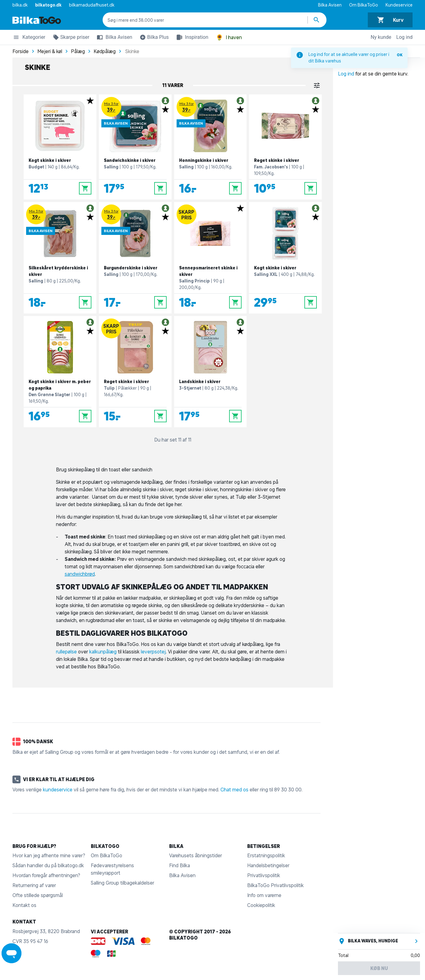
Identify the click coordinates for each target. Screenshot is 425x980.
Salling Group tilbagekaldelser (122, 883)
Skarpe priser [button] (70, 38)
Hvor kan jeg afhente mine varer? (49, 855)
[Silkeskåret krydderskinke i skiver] (60, 258)
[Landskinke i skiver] (210, 372)
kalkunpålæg (103, 652)
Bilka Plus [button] (153, 38)
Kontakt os (24, 905)
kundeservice (58, 790)
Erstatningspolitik (266, 855)
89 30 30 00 (288, 790)
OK (400, 55)
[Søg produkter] (317, 20)
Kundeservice (399, 5)
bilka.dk (20, 5)
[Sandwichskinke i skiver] (135, 147)
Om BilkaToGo (364, 5)
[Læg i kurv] (85, 188)
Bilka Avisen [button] (113, 37)
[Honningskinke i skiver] (210, 147)
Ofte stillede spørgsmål (38, 895)
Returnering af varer (34, 885)
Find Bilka (180, 865)
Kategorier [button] (29, 38)
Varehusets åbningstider (196, 855)
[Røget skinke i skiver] (285, 147)
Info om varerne (264, 895)
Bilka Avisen (330, 5)
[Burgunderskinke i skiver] (135, 258)
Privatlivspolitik (264, 875)
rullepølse (66, 652)
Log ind (404, 37)
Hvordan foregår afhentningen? (46, 875)
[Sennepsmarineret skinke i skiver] (210, 258)
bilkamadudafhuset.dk (92, 5)
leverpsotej (153, 652)
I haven (229, 37)
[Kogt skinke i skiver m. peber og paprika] (60, 372)
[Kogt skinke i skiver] (60, 147)
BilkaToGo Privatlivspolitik (275, 885)
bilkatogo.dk (48, 5)
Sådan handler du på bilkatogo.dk (48, 865)
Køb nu (379, 968)
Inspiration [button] (191, 37)
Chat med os (234, 790)
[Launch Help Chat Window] (12, 953)
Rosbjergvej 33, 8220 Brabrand (46, 931)
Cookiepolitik (261, 905)
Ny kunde (381, 37)
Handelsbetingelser (268, 865)
